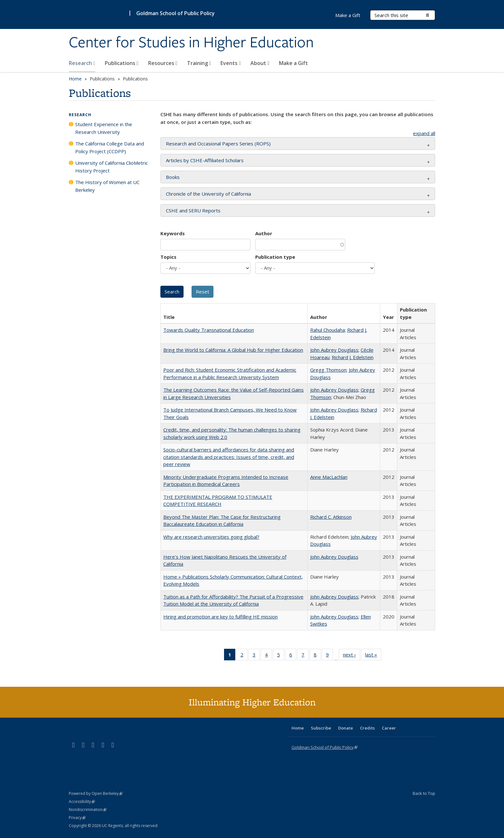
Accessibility (82, 801)
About (260, 63)
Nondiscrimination (88, 810)
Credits (367, 728)
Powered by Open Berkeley (96, 793)
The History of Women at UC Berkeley (107, 186)
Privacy (77, 818)
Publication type (275, 257)
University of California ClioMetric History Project (112, 167)
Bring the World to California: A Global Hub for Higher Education (233, 350)
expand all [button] (424, 133)
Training (199, 63)
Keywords (173, 233)
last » (373, 656)
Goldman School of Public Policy (175, 13)
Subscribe (321, 728)
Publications (122, 63)
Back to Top (424, 793)
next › (351, 656)
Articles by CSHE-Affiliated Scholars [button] (205, 160)
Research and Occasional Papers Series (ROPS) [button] (218, 144)
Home (75, 79)
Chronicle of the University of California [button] (208, 194)
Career (389, 728)
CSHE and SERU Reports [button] (193, 210)
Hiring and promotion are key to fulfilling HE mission (221, 617)
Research (82, 63)
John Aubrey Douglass (334, 350)
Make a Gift (293, 63)
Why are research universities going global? (211, 537)
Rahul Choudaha (328, 330)
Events (231, 63)
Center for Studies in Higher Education (191, 43)
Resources (163, 63)
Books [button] (173, 177)
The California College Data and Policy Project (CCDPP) (110, 147)
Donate (346, 728)
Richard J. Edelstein (353, 357)
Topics (168, 257)
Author (264, 233)
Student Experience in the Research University (104, 128)
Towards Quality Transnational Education (209, 330)
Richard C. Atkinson (331, 517)
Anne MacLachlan (329, 477)
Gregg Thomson (328, 370)
